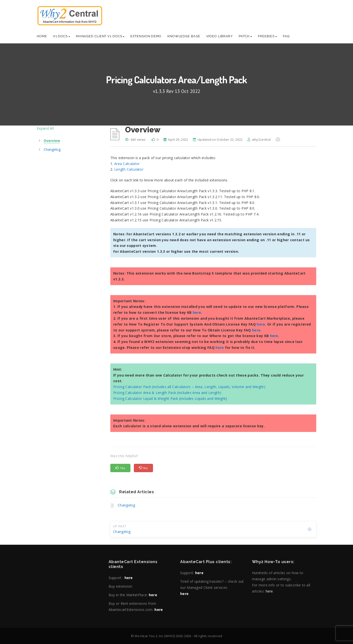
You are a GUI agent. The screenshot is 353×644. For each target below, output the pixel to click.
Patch (245, 36)
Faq (286, 36)
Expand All (45, 128)
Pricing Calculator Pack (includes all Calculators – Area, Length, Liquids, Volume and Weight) (189, 387)
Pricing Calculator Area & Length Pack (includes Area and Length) (167, 393)
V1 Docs (62, 36)
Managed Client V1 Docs (100, 36)
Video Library (220, 36)
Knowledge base (184, 36)
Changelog (126, 505)
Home (42, 36)
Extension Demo (146, 36)
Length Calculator (129, 169)
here (197, 312)
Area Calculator (127, 164)
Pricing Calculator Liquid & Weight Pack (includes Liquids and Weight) (170, 398)
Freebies (267, 36)
